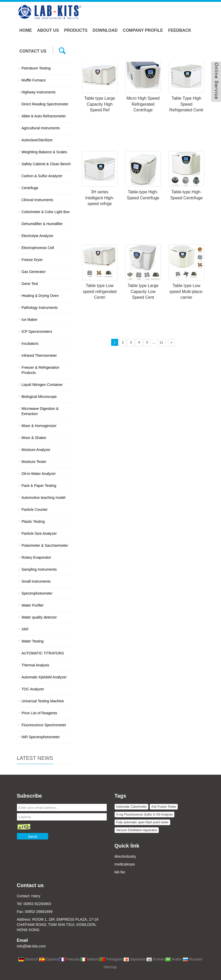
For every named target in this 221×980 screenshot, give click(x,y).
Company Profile (143, 30)
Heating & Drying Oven (40, 296)
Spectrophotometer (37, 593)
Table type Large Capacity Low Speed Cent (143, 292)
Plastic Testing (33, 521)
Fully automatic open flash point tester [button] (142, 822)
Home (26, 30)
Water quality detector (39, 617)
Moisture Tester (34, 462)
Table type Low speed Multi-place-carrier (187, 292)
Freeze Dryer (32, 260)
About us (48, 30)
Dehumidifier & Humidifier (42, 224)
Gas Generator (34, 272)
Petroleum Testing (36, 68)
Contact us (33, 51)
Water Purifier (33, 605)
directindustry (125, 856)
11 (161, 342)
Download (105, 30)
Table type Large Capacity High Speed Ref (100, 104)
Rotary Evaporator (36, 557)
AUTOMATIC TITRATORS (43, 653)
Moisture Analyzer (36, 450)
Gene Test (30, 284)
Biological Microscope (39, 397)
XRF (25, 629)
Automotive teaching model (44, 498)
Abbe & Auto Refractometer (44, 116)
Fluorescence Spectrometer (44, 725)
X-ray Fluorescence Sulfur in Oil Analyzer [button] (145, 814)
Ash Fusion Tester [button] (164, 807)
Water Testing (33, 641)
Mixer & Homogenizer (39, 426)
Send (32, 836)
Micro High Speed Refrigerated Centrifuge (143, 104)
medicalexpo (125, 864)
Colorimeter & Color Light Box (46, 212)
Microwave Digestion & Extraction (40, 411)
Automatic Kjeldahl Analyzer (44, 677)
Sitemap (110, 967)
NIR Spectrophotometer (41, 737)
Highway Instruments (39, 92)
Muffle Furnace (34, 80)
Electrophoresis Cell (38, 248)
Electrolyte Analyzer (38, 236)
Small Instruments (36, 581)
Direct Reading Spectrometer (45, 104)
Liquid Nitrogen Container (42, 385)
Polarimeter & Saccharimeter (45, 545)
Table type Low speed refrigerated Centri (100, 292)
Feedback (180, 30)
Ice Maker (30, 320)
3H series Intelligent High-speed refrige (100, 198)
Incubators (30, 343)
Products (76, 30)
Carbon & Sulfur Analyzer (42, 176)
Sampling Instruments (39, 569)
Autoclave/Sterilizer (37, 140)
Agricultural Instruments (41, 128)
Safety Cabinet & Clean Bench (46, 164)
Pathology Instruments (40, 308)
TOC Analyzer (33, 689)
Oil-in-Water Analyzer (39, 474)
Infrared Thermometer (39, 355)
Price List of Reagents (39, 713)
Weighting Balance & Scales (45, 152)
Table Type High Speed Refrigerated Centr (186, 104)
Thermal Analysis (36, 665)
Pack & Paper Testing (39, 486)
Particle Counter (35, 510)
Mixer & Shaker (34, 438)
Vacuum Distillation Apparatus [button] (137, 830)
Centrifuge (30, 188)
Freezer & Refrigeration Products (41, 370)
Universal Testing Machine (43, 701)
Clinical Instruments (37, 200)
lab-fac (120, 872)
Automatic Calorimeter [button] (132, 807)
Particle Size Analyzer (39, 533)
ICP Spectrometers (37, 332)
